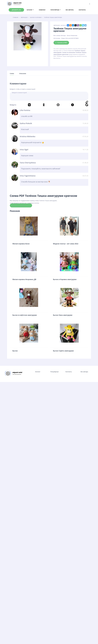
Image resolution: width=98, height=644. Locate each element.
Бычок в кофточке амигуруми (25, 315)
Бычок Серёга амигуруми (63, 351)
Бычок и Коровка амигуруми (65, 279)
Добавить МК (16, 10)
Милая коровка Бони (21, 244)
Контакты (82, 10)
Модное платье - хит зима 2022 (66, 244)
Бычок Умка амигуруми (63, 315)
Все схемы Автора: (60, 35)
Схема (12, 73)
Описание (23, 73)
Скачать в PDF (61, 43)
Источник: (57, 38)
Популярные (55, 10)
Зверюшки (57, 25)
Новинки (42, 10)
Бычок (15, 351)
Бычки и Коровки (66, 25)
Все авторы (70, 10)
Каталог (30, 10)
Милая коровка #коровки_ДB (24, 279)
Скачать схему (21, 205)
